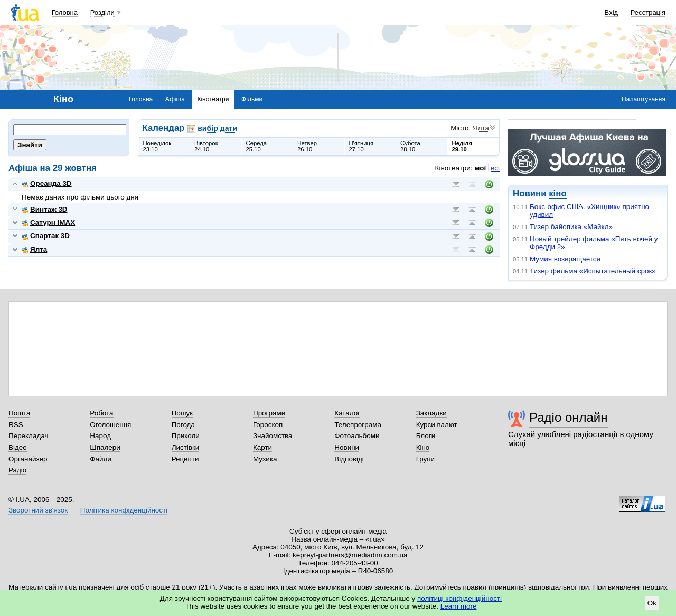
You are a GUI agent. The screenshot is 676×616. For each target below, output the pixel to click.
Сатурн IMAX (48, 222)
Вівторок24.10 (206, 146)
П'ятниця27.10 (362, 146)
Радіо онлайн (569, 417)
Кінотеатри (213, 99)
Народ (100, 436)
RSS (16, 425)
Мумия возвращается (565, 259)
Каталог (347, 413)
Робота (101, 413)
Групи (425, 459)
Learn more (459, 606)
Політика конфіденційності (124, 510)
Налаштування (644, 99)
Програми (269, 413)
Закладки (431, 413)
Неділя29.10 (462, 146)
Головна (65, 12)
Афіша (175, 99)
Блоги (426, 436)
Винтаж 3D (45, 209)
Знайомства (273, 436)
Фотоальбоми (357, 436)
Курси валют (437, 425)
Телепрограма (358, 425)
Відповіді (349, 459)
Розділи (102, 12)
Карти (262, 447)
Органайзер (28, 459)
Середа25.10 (257, 146)
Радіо (17, 470)
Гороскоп (268, 425)
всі (495, 168)
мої (481, 168)
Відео (18, 447)
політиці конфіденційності (459, 598)
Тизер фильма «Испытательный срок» (593, 271)
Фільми (252, 99)
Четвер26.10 (307, 146)
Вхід (612, 12)
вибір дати (217, 128)
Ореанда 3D (47, 183)
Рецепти (185, 459)
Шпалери (105, 447)
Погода (183, 425)
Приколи (186, 436)
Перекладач (28, 436)
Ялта (34, 249)
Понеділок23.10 (157, 146)
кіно (557, 193)
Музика (265, 459)
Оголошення (110, 425)
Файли (101, 459)
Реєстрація (648, 12)
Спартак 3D (46, 236)
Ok (652, 603)
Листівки (186, 447)
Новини (347, 447)
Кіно (423, 447)
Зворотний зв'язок (38, 510)
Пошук (182, 413)
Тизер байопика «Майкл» (571, 227)
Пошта (19, 413)
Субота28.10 (410, 146)
